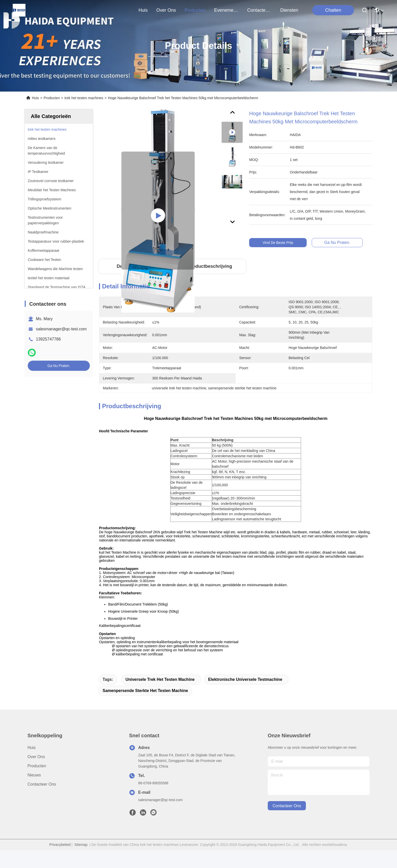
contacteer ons (259, 10)
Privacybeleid (60, 862)
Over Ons (36, 775)
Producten (52, 98)
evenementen (226, 10)
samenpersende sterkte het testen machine (145, 708)
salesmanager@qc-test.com (61, 329)
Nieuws (34, 793)
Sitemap (81, 862)
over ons (166, 10)
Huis (143, 10)
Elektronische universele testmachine (245, 697)
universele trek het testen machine (160, 697)
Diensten (289, 10)
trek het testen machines (84, 98)
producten (195, 10)
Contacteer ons (42, 802)
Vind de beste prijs (280, 243)
